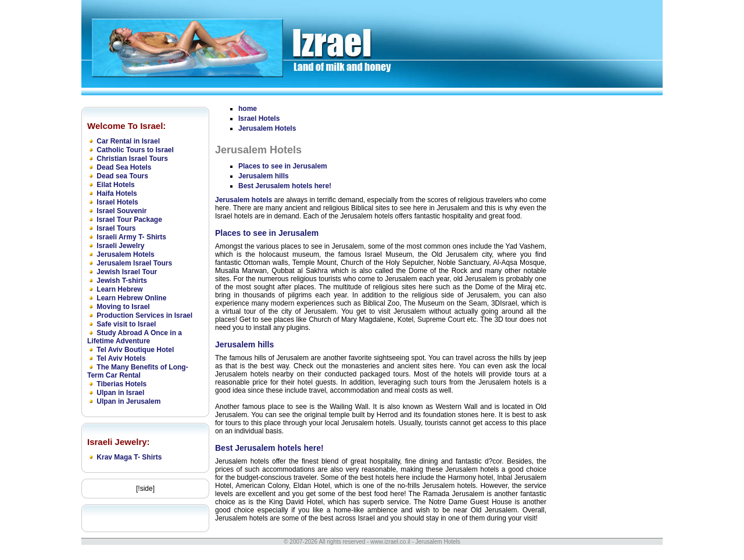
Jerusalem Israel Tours (134, 263)
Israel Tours (116, 228)
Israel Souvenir (121, 211)
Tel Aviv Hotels (121, 358)
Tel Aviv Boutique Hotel (135, 350)
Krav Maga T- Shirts (129, 457)
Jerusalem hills (264, 176)
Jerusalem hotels (244, 200)
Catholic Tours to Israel (135, 150)
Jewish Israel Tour (127, 272)
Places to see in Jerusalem (283, 166)
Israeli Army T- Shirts (131, 237)
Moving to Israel (123, 307)
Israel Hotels (117, 202)
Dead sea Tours (122, 176)
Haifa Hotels (117, 193)
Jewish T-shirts (122, 281)
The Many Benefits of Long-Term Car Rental (138, 371)
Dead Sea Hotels (124, 167)
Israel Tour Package (129, 220)
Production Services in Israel (144, 315)
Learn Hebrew (119, 289)
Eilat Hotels (115, 185)
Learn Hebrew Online (131, 298)
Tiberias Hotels (121, 384)
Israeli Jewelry (120, 246)
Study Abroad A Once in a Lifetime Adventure (135, 337)
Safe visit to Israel (126, 324)
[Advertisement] (604, 277)
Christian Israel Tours (132, 159)
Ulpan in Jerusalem (128, 401)
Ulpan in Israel (120, 393)
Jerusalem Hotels (125, 254)
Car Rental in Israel (128, 141)
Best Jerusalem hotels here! (285, 186)
